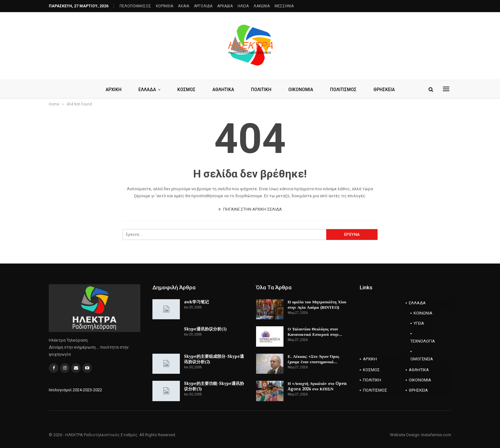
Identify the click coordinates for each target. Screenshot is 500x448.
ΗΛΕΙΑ (243, 6)
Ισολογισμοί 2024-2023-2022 (75, 390)
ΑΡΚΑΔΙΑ (225, 6)
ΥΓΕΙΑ (419, 323)
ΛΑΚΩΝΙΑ (262, 6)
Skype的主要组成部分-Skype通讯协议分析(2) (214, 359)
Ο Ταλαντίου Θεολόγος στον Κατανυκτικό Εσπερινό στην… (315, 332)
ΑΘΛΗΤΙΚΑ (223, 90)
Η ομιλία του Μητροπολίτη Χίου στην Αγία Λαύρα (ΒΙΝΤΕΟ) (317, 304)
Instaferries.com (436, 435)
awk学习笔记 (196, 302)
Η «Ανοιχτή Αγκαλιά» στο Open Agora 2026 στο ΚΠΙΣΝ (317, 386)
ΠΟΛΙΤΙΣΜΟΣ (343, 90)
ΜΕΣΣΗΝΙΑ (284, 6)
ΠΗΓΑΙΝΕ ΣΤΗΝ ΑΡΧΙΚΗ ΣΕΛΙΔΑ (250, 209)
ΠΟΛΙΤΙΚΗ (261, 90)
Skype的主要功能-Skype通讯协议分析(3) (214, 386)
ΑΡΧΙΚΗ (114, 90)
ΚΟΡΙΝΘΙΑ (165, 6)
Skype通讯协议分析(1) (205, 329)
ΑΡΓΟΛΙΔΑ (203, 6)
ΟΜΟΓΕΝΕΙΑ (422, 359)
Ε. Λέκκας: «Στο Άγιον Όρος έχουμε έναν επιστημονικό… (313, 359)
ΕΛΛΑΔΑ (147, 90)
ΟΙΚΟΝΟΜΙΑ (301, 90)
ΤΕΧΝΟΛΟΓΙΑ (422, 341)
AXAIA (184, 6)
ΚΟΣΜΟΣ (186, 90)
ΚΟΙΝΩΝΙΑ (423, 313)
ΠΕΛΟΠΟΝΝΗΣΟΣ (135, 6)
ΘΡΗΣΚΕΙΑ (384, 90)
